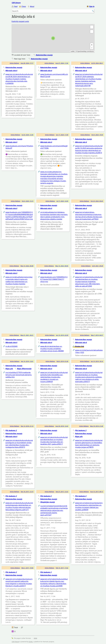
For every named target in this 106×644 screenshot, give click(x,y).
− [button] (92, 48)
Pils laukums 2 (11, 430)
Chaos (24, 6)
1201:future (16, 3)
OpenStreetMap (82, 51)
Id (15, 631)
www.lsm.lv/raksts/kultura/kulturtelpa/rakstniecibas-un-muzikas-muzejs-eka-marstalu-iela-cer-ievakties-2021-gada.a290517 (54, 441)
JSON (36, 638)
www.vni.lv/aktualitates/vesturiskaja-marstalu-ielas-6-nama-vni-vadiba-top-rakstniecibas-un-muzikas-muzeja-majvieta (19, 280)
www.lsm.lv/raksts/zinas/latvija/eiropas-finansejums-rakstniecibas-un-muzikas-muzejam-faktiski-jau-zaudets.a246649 (89, 506)
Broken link (80, 346)
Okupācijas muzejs (48, 502)
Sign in (92, 6)
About (32, 6)
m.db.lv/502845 (11, 346)
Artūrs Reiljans (14, 63)
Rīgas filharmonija (24, 369)
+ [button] (92, 45)
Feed (16, 6)
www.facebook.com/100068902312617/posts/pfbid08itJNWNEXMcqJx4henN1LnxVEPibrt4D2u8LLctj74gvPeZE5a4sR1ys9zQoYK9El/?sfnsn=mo (19, 216)
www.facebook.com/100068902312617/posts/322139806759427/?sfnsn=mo (54, 279)
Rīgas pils (9, 369)
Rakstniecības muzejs (44, 55)
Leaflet (72, 51)
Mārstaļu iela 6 (11, 71)
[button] (92, 32)
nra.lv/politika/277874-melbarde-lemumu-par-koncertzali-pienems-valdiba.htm (19, 375)
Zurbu (31, 642)
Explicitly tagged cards (20, 21)
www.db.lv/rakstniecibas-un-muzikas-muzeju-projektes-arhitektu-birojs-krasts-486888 (52, 349)
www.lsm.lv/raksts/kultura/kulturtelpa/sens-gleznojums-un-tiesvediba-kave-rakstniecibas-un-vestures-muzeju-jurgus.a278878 (89, 444)
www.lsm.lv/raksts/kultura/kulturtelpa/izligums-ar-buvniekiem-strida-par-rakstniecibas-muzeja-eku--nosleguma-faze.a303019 (19, 444)
